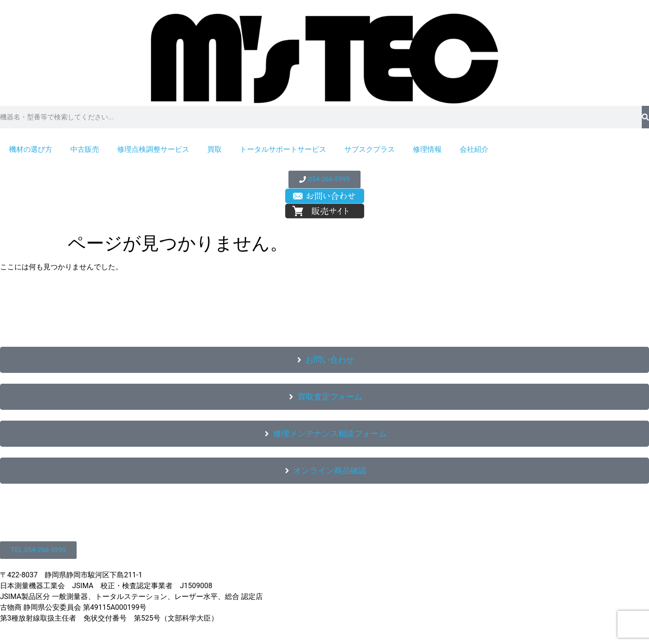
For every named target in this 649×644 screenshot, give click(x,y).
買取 (215, 149)
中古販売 (85, 149)
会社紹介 (474, 149)
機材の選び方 (31, 149)
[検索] (645, 117)
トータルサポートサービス (283, 149)
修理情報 (427, 149)
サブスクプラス (370, 149)
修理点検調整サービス (153, 149)
